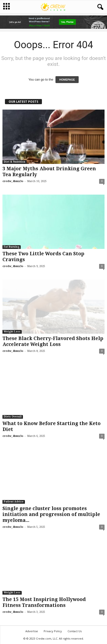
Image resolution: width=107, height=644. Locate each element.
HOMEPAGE (67, 80)
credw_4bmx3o (13, 181)
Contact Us (75, 631)
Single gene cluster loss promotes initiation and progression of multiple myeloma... (51, 514)
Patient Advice (14, 502)
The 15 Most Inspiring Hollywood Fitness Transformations (44, 602)
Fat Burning (12, 247)
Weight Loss (12, 332)
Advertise (32, 631)
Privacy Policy (53, 631)
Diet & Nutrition (15, 162)
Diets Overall (13, 417)
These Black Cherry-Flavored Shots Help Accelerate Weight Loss (53, 341)
